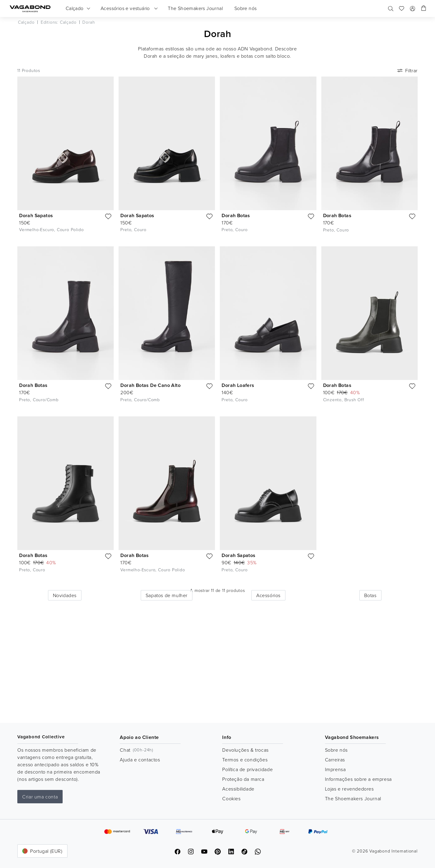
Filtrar (407, 70)
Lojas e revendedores (349, 789)
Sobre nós (336, 750)
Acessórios (268, 595)
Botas (370, 595)
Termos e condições (245, 760)
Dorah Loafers (238, 385)
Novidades (65, 595)
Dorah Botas (236, 215)
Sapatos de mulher (167, 595)
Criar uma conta (40, 797)
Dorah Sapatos (36, 215)
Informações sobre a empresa (358, 779)
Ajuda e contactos (140, 760)
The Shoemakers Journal (353, 798)
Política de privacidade (247, 769)
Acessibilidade (238, 789)
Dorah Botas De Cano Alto (150, 385)
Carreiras (335, 760)
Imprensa (335, 769)
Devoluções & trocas (245, 750)
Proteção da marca (243, 779)
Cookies (231, 798)
